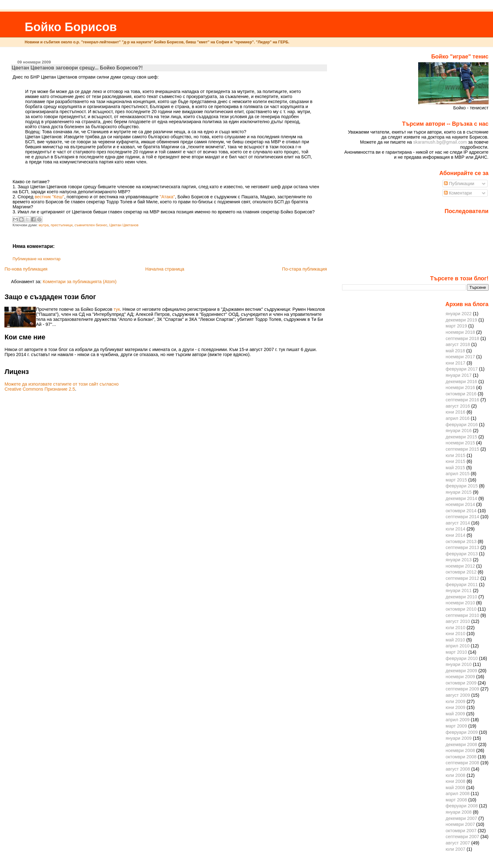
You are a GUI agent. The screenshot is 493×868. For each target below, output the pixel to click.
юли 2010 (455, 628)
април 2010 (457, 646)
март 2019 (456, 326)
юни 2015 (455, 461)
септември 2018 (462, 338)
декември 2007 (461, 818)
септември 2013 (462, 547)
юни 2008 (455, 781)
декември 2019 (461, 320)
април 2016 (457, 418)
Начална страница (165, 269)
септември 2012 (462, 578)
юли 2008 (455, 775)
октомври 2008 (461, 757)
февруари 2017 (462, 369)
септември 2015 (462, 449)
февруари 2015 (462, 486)
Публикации (459, 184)
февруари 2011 (462, 585)
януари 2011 (459, 591)
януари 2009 (459, 738)
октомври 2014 (461, 511)
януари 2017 (459, 375)
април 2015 (457, 474)
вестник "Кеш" (49, 197)
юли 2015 (455, 455)
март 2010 (456, 652)
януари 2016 (459, 431)
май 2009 (455, 714)
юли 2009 (455, 701)
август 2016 (458, 406)
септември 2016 (462, 400)
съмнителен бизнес (91, 225)
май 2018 (455, 351)
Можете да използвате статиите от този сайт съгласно (61, 384)
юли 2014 (455, 529)
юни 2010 (455, 634)
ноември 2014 (460, 504)
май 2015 (455, 468)
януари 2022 (459, 314)
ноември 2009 (460, 677)
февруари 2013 (462, 554)
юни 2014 (455, 535)
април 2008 (457, 794)
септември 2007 (462, 837)
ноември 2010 (460, 603)
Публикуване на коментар (37, 259)
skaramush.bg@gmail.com (440, 142)
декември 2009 (461, 671)
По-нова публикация (26, 269)
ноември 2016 (460, 387)
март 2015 (456, 480)
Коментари (458, 193)
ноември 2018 (460, 332)
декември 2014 (461, 498)
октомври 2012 (461, 572)
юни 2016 (455, 412)
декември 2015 (461, 437)
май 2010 (455, 640)
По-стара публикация (305, 269)
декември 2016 (461, 382)
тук (117, 309)
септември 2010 (462, 615)
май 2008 (455, 788)
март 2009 (456, 726)
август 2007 (458, 843)
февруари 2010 (462, 658)
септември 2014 (462, 517)
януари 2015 (459, 492)
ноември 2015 (460, 443)
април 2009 (457, 720)
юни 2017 (455, 363)
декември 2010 (461, 597)
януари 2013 (459, 560)
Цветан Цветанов (124, 225)
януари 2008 (459, 812)
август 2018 (458, 344)
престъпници (61, 225)
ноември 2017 (460, 357)
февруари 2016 (462, 425)
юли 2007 (455, 849)
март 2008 (456, 800)
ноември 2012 (460, 566)
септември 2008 (462, 763)
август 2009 (458, 695)
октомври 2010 (461, 609)
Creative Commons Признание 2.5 (40, 389)
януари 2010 (459, 664)
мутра (44, 225)
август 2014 (458, 523)
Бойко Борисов (71, 27)
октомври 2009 (461, 683)
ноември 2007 (460, 824)
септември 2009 (462, 689)
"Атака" (167, 197)
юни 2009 (455, 707)
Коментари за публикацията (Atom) (80, 282)
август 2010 (458, 621)
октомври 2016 (461, 394)
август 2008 (458, 769)
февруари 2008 (462, 806)
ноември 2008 (460, 750)
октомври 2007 (461, 831)
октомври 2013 (461, 541)
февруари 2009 (462, 732)
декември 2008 (461, 744)
